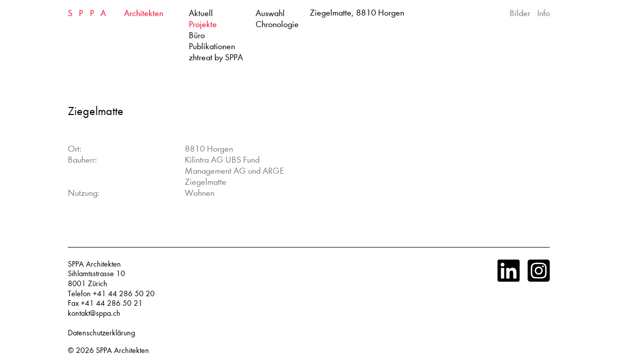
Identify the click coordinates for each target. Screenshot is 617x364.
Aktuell (201, 13)
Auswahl (270, 13)
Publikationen (212, 46)
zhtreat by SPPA (216, 57)
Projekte (203, 24)
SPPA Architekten (122, 350)
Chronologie (277, 24)
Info (543, 13)
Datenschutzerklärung (101, 333)
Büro (197, 35)
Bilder (520, 13)
